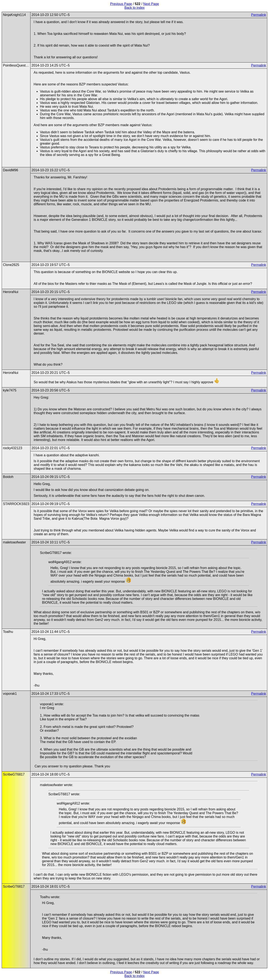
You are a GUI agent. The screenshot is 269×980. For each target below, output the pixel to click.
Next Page (151, 4)
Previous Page (121, 4)
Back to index (134, 8)
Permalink (259, 15)
